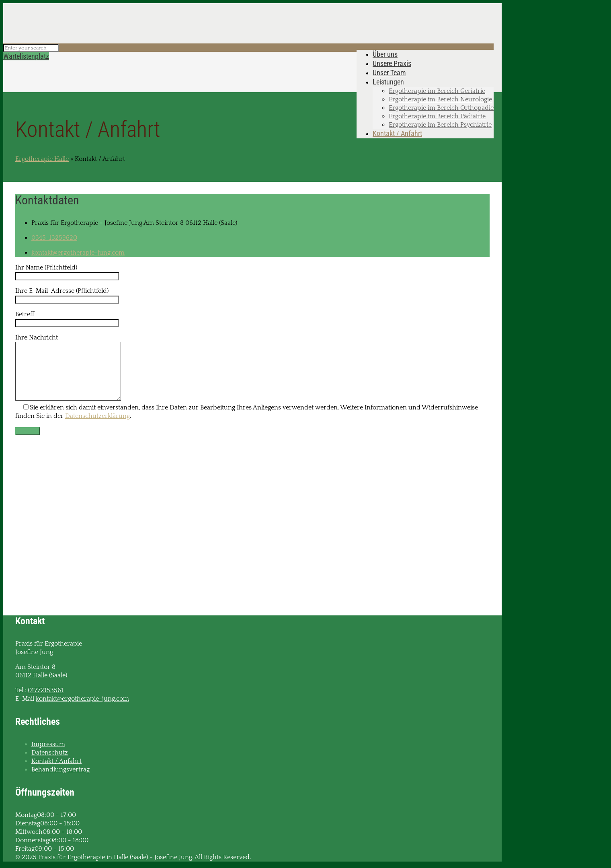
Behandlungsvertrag (60, 769)
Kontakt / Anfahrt (56, 761)
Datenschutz (50, 753)
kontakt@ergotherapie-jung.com (78, 253)
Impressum (48, 744)
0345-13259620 (54, 238)
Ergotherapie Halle (42, 159)
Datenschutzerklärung (97, 416)
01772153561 (46, 690)
